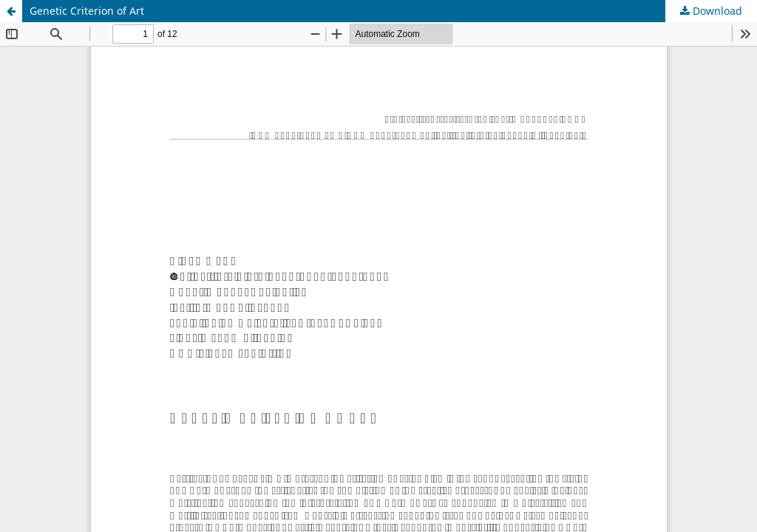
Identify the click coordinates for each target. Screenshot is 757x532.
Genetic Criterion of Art (87, 11)
